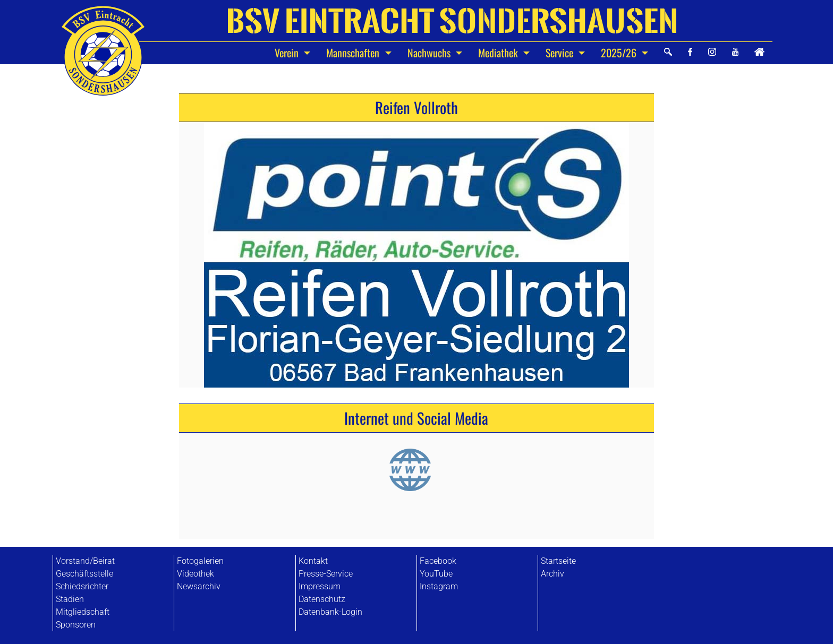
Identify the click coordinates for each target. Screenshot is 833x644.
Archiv (552, 574)
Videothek (195, 574)
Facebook (438, 561)
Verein (288, 53)
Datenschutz (322, 599)
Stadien (70, 599)
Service (561, 53)
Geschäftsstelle (84, 574)
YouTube (436, 574)
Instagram (439, 586)
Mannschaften (354, 53)
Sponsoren (76, 625)
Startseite (558, 561)
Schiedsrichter (82, 586)
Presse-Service (326, 574)
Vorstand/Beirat (85, 561)
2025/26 (620, 53)
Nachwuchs (430, 53)
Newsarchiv (199, 586)
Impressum (320, 586)
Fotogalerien (200, 561)
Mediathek (499, 53)
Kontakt (313, 561)
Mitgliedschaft (83, 612)
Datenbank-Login (330, 612)
